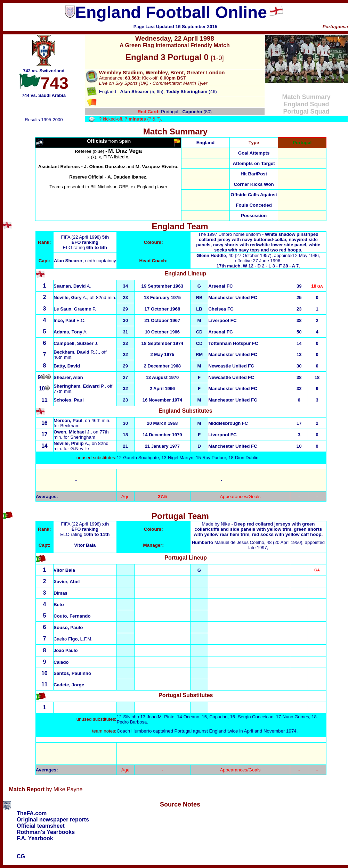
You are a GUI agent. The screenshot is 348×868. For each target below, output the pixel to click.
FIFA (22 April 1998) (82, 237)
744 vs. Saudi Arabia (44, 95)
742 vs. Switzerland (44, 71)
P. (75, 309)
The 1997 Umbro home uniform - (258, 242)
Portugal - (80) (175, 112)
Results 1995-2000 (44, 120)
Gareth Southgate (141, 458)
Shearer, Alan (68, 377)
